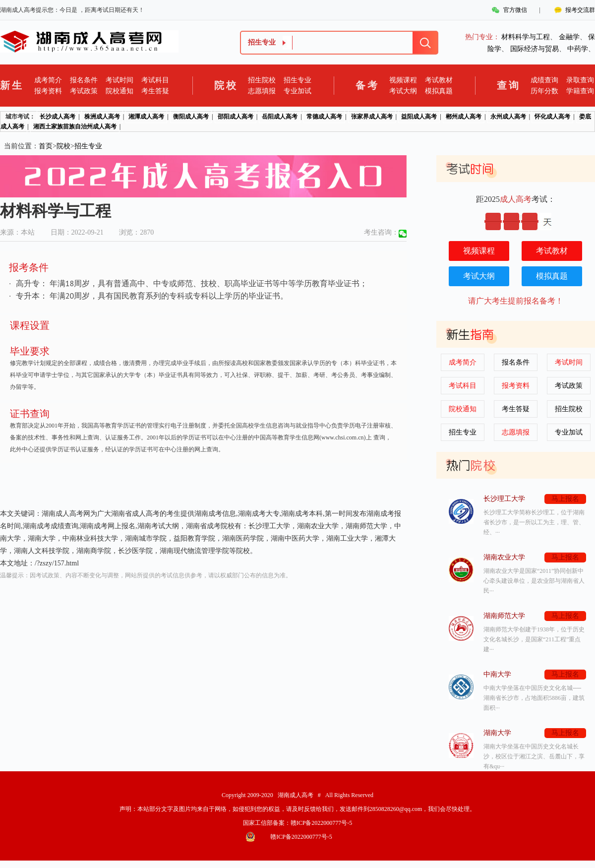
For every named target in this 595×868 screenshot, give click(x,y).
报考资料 (48, 91)
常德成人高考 (324, 117)
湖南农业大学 (504, 557)
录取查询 (580, 80)
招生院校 (262, 80)
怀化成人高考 (552, 117)
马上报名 (565, 499)
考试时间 (119, 80)
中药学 (578, 49)
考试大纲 (403, 91)
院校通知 (119, 91)
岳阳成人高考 (280, 117)
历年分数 (544, 91)
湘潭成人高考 (146, 117)
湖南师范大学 (504, 616)
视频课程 (403, 80)
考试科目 (155, 80)
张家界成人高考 (372, 117)
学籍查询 (580, 91)
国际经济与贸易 (535, 49)
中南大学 (497, 674)
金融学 (569, 37)
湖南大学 (497, 733)
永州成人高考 (508, 117)
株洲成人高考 (102, 117)
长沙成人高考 (58, 117)
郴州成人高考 (464, 117)
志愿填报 (262, 91)
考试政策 (84, 91)
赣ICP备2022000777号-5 (322, 823)
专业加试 (297, 91)
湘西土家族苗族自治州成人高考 (75, 126)
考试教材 (439, 80)
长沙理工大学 (504, 499)
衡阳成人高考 (191, 117)
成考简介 (48, 80)
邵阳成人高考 (236, 117)
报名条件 (84, 80)
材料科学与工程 (526, 37)
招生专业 (297, 80)
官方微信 (515, 10)
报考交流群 (580, 10)
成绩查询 (544, 80)
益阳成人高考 (419, 117)
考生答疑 (155, 91)
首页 (46, 146)
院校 (63, 146)
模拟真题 (439, 91)
